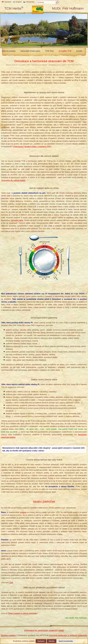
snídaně (23, 512)
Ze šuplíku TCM (65, 51)
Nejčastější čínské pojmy (30, 51)
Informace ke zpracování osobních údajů (44, 630)
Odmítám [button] (52, 641)
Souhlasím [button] (41, 641)
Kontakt (79, 51)
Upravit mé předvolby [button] (66, 641)
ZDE (11, 583)
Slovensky (29, 2)
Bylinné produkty (9, 51)
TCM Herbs (14, 8)
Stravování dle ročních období (13, 180)
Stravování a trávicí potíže (57, 65)
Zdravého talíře (17, 220)
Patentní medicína (12, 65)
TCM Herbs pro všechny (39, 65)
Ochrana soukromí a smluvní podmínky (68, 635)
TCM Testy (49, 51)
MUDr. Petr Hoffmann (68, 8)
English (17, 2)
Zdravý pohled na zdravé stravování (23, 613)
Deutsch (6, 2)
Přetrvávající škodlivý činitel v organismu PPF (32, 147)
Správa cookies (8, 635)
